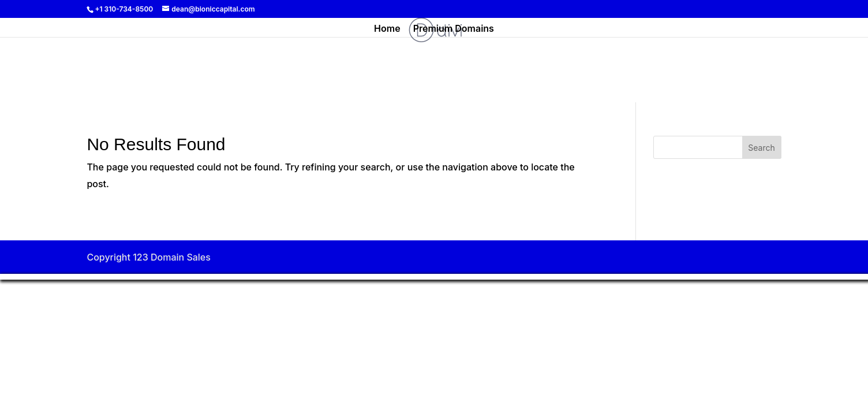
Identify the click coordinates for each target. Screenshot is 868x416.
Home (387, 29)
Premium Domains (454, 29)
